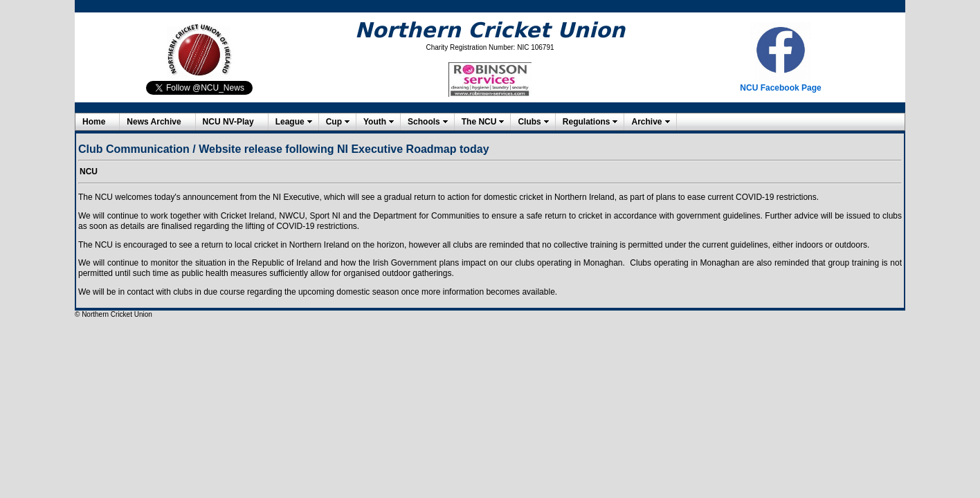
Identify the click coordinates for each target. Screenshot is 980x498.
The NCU (479, 122)
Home (94, 122)
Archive (646, 122)
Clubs (529, 122)
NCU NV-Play (228, 122)
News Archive (154, 122)
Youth (375, 122)
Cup (334, 122)
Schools (424, 122)
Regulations (587, 122)
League (290, 122)
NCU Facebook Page (780, 88)
